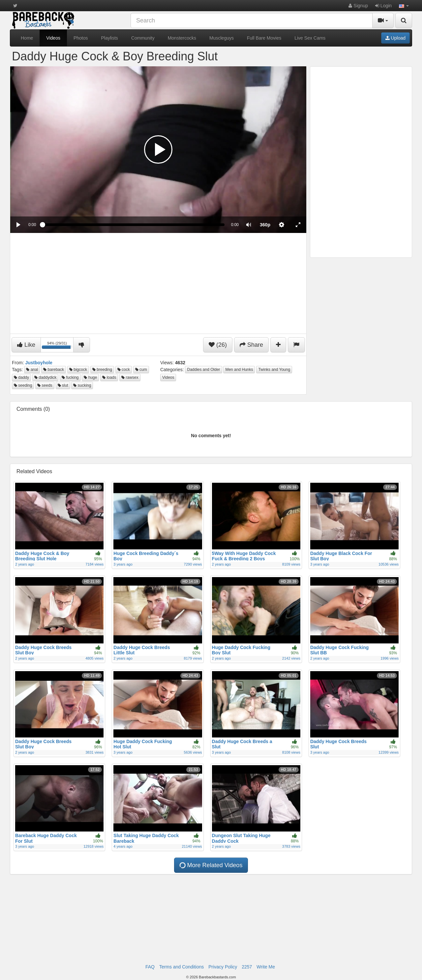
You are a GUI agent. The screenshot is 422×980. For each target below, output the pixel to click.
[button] (404, 6)
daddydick (45, 377)
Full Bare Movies (264, 38)
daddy (21, 377)
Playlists (110, 38)
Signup (358, 6)
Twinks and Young (274, 370)
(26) (218, 345)
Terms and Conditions (181, 967)
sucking (82, 385)
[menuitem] (265, 225)
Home (27, 38)
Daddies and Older (203, 370)
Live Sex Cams (310, 38)
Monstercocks (182, 38)
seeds (45, 385)
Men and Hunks (239, 370)
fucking (70, 377)
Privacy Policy (223, 967)
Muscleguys (222, 38)
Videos (53, 38)
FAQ (150, 967)
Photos (81, 38)
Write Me (266, 967)
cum (141, 370)
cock (124, 370)
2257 (247, 967)
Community (143, 38)
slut (63, 385)
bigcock (78, 370)
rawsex (130, 377)
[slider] (133, 225)
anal (32, 370)
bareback (54, 370)
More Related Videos (211, 865)
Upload (395, 38)
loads (109, 377)
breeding (102, 370)
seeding (23, 385)
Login (383, 6)
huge (90, 377)
